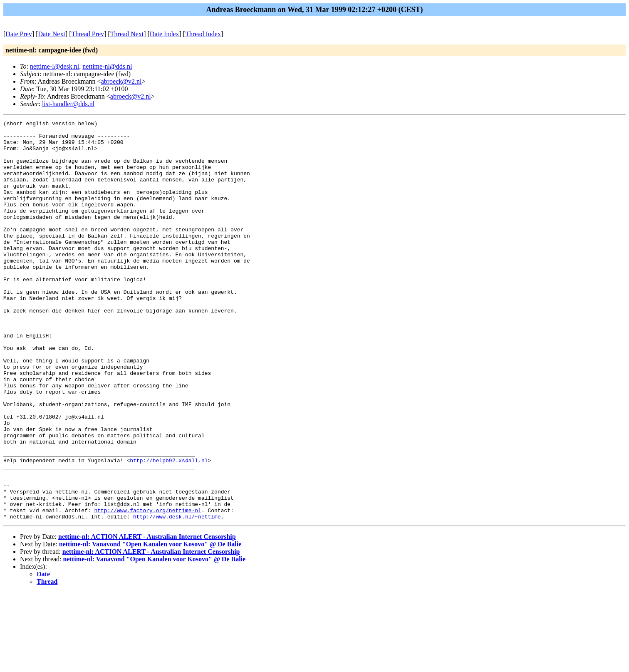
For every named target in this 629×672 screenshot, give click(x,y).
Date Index (165, 34)
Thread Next (127, 34)
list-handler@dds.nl (68, 104)
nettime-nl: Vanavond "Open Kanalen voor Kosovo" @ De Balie (150, 624)
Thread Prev (88, 34)
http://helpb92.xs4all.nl (169, 529)
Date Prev (19, 34)
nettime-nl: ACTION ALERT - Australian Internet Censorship (147, 616)
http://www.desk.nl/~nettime (177, 596)
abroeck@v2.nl (121, 81)
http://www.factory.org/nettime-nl (147, 589)
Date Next (52, 34)
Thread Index (203, 34)
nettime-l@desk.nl (54, 66)
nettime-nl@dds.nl (107, 66)
